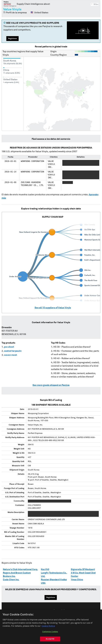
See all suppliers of (53, 308)
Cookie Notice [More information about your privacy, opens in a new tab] (48, 626)
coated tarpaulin (13, 351)
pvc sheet (9, 347)
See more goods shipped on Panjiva (51, 385)
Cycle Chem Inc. (11, 580)
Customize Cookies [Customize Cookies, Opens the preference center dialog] (50, 632)
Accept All (50, 639)
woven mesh (11, 355)
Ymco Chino (77, 580)
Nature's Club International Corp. (20, 569)
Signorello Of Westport (83, 569)
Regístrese (12, 38)
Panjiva (10, 4)
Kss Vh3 (45, 569)
